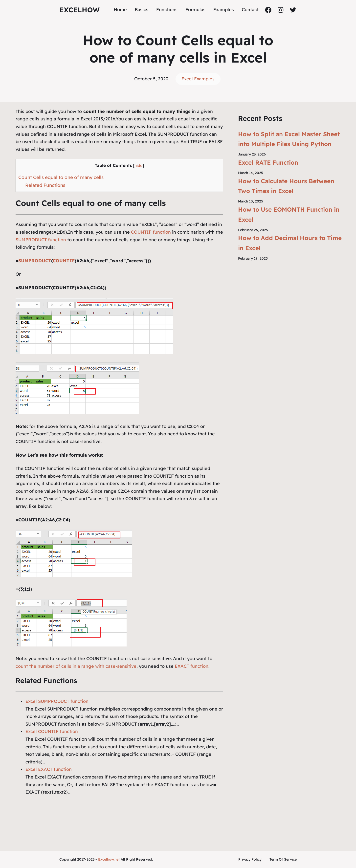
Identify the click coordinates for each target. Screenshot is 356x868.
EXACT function (192, 666)
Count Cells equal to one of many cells (61, 177)
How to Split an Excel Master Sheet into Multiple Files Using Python (289, 139)
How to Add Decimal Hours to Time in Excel (290, 243)
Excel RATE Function (268, 162)
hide (138, 166)
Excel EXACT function (49, 769)
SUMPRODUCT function (41, 240)
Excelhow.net (109, 859)
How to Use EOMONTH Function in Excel (289, 214)
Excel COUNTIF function (52, 731)
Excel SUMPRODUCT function (57, 701)
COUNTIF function (150, 232)
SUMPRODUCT (35, 261)
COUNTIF (64, 261)
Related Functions (45, 185)
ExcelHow (79, 10)
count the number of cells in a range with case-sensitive (76, 666)
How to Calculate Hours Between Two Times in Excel (286, 186)
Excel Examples (198, 79)
